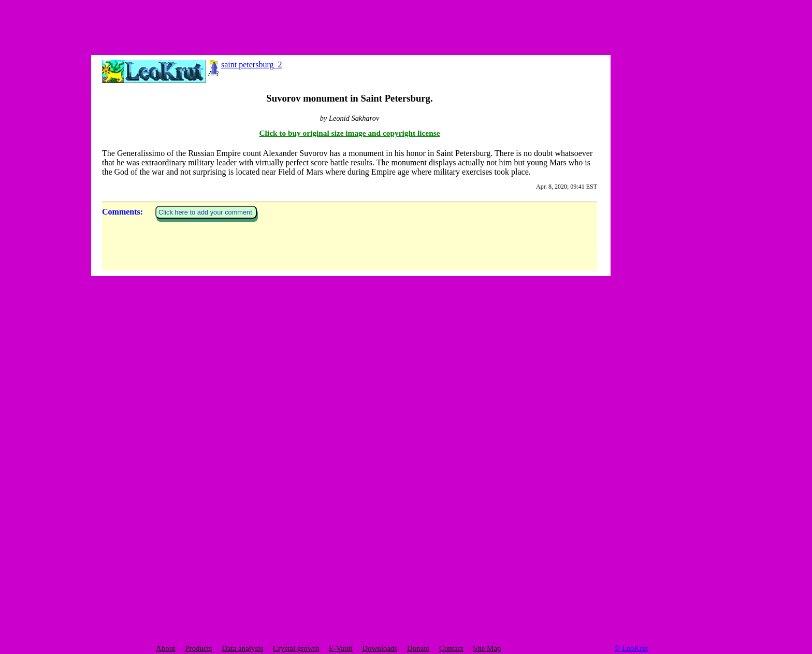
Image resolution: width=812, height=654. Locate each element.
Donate (418, 648)
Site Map (487, 648)
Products (198, 648)
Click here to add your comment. (206, 562)
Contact (451, 648)
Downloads (380, 648)
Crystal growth (296, 648)
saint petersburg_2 (244, 65)
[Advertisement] (155, 23)
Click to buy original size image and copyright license (350, 483)
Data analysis (242, 648)
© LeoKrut (631, 648)
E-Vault (341, 648)
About (165, 648)
